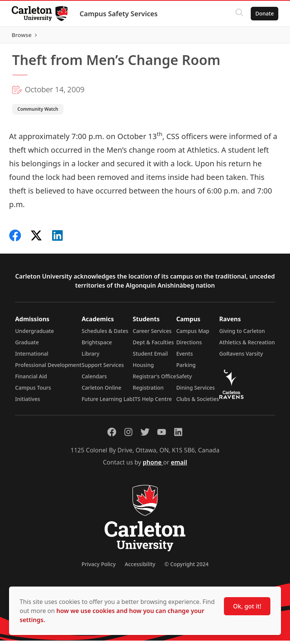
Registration (148, 391)
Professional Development (48, 368)
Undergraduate (35, 334)
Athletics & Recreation (247, 346)
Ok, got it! (247, 606)
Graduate (27, 346)
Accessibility (140, 567)
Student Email (150, 357)
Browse (263, 37)
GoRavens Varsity (241, 357)
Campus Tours (33, 391)
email (179, 466)
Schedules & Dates (105, 334)
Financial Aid (31, 380)
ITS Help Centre (153, 402)
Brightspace (97, 346)
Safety (184, 380)
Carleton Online (101, 391)
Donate (264, 13)
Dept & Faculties (153, 346)
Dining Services (196, 391)
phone (153, 466)
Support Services (103, 368)
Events (185, 357)
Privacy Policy (99, 567)
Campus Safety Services (119, 14)
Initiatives (28, 402)
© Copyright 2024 (186, 567)
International (32, 357)
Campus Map (193, 334)
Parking (186, 368)
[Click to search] (239, 14)
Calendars (94, 380)
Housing (143, 368)
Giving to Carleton (242, 334)
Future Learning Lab (107, 402)
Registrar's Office (155, 380)
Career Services (152, 334)
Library (90, 357)
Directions (189, 346)
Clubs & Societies (198, 402)
